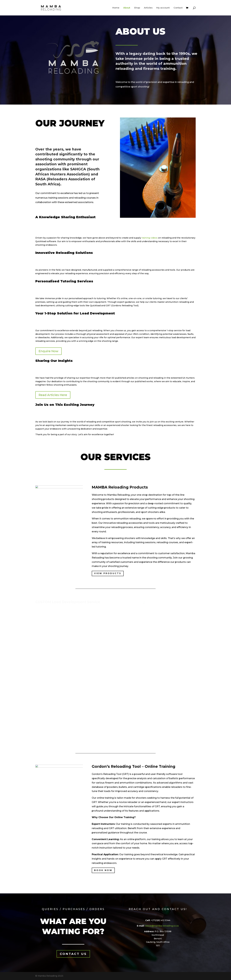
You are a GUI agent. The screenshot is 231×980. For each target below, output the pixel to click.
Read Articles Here (53, 395)
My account (163, 8)
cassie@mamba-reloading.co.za (162, 926)
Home (116, 8)
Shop (137, 8)
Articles (148, 8)
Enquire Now (48, 351)
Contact (178, 8)
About (127, 8)
